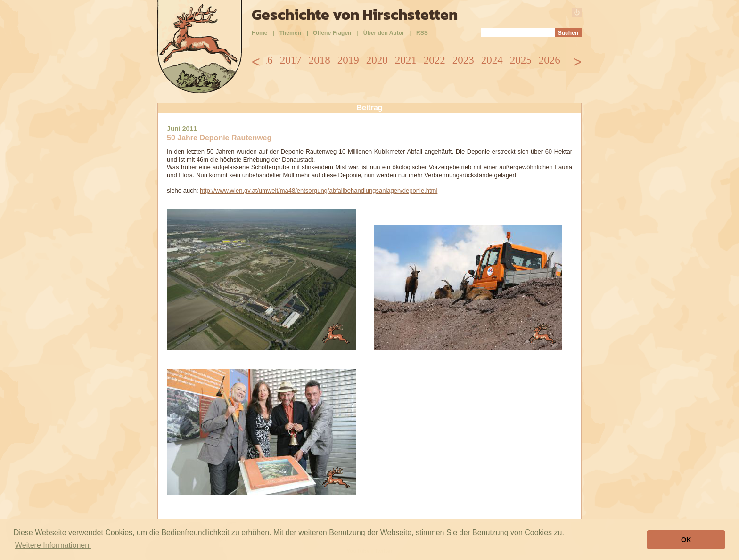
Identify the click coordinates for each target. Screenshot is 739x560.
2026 (550, 60)
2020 (377, 60)
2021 (406, 60)
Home (259, 33)
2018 (320, 60)
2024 (492, 60)
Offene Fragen (332, 33)
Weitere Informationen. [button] (53, 545)
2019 (348, 60)
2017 (291, 60)
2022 (435, 60)
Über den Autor (384, 33)
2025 (521, 60)
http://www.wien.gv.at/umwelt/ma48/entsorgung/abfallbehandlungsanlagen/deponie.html (319, 191)
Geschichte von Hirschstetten (355, 15)
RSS (422, 33)
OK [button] (686, 540)
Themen (290, 33)
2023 (463, 60)
